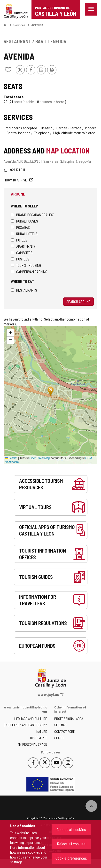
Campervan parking (29, 272)
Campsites (22, 253)
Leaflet (11, 458)
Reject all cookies (71, 844)
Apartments (23, 246)
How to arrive (16, 180)
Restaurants (24, 290)
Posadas (20, 227)
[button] (10, 333)
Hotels (19, 240)
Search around (78, 301)
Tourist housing (26, 265)
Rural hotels (24, 234)
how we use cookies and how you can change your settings (29, 857)
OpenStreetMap (40, 458)
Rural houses (24, 221)
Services (19, 25)
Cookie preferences (71, 858)
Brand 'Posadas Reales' (32, 215)
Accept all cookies (71, 829)
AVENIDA (37, 25)
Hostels (20, 259)
